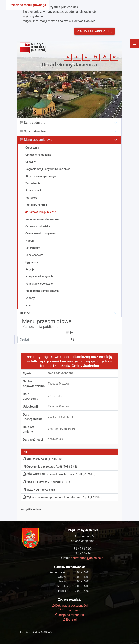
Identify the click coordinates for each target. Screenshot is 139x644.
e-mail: (83, 558)
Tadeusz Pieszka (58, 384)
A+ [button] (77, 57)
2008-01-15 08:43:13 (61, 417)
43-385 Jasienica (83, 541)
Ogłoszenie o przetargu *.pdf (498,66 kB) (50, 467)
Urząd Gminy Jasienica (70, 65)
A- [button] (86, 57)
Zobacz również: (69, 600)
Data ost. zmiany (29, 429)
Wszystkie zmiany (31, 509)
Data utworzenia (30, 396)
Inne (27, 313)
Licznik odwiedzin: (30, 632)
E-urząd (70, 620)
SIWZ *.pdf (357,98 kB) (39, 490)
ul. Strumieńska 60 (82, 536)
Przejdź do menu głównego (27, 5)
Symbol (28, 373)
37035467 (47, 632)
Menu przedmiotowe (38, 140)
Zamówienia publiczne (41, 327)
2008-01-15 (55, 396)
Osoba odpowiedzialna (34, 384)
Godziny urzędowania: (69, 567)
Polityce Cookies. (84, 21)
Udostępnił (30, 407)
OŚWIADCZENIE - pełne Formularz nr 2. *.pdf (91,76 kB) (59, 474)
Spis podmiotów (35, 131)
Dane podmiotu (35, 123)
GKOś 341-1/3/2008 (61, 373)
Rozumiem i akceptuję (94, 31)
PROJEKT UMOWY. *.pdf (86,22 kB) (46, 482)
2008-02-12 (55, 440)
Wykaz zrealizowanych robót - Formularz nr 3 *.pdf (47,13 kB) (63, 497)
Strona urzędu (69, 610)
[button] (96, 57)
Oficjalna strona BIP (69, 615)
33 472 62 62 (83, 553)
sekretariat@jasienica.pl (88, 558)
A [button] (68, 57)
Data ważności (33, 440)
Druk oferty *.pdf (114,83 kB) (42, 459)
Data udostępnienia (33, 417)
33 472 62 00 (83, 549)
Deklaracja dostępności (70, 606)
